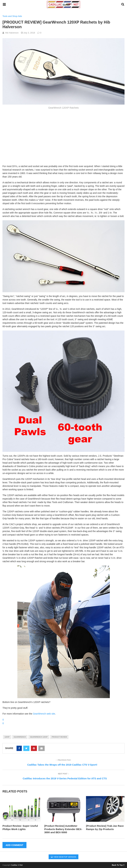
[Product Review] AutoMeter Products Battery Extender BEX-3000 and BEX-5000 (63, 829)
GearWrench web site (44, 714)
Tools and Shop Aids (12, 16)
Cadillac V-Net (17, 865)
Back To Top (118, 865)
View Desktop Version (63, 857)
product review (59, 737)
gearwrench (20, 737)
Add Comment (14, 845)
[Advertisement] (63, 136)
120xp (7, 737)
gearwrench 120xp (39, 737)
